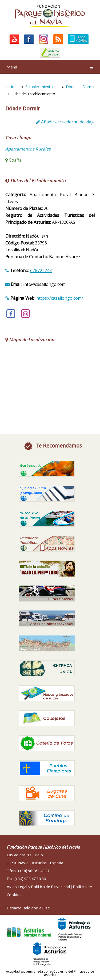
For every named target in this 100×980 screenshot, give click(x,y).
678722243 (41, 270)
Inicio (10, 87)
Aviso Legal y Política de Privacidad (38, 887)
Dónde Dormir (80, 87)
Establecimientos (40, 87)
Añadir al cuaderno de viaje (68, 122)
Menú (50, 67)
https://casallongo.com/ (60, 298)
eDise (45, 908)
